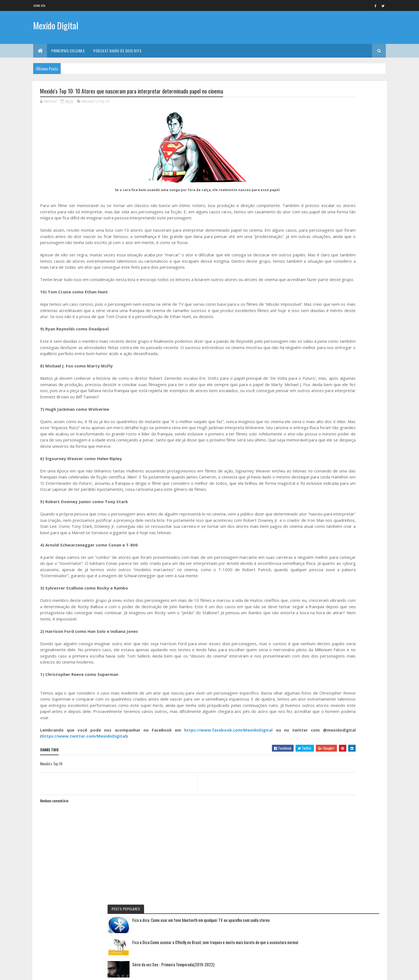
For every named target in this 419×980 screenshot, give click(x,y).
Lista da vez (313, 359)
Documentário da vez (320, 303)
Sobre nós (39, 6)
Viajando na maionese (319, 368)
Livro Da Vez (313, 349)
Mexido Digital (56, 27)
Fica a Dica (312, 284)
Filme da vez (313, 257)
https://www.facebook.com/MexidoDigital (214, 799)
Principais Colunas (68, 51)
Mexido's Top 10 (96, 103)
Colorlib (61, 972)
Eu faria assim (314, 294)
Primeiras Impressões (319, 331)
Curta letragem (316, 340)
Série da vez (313, 275)
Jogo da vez (313, 322)
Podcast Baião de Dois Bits (117, 51)
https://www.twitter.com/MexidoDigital (127, 805)
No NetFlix (312, 266)
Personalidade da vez (319, 414)
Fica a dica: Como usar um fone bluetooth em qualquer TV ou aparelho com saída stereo (350, 111)
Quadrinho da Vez (317, 405)
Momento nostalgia (319, 386)
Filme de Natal (314, 396)
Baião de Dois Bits (317, 312)
